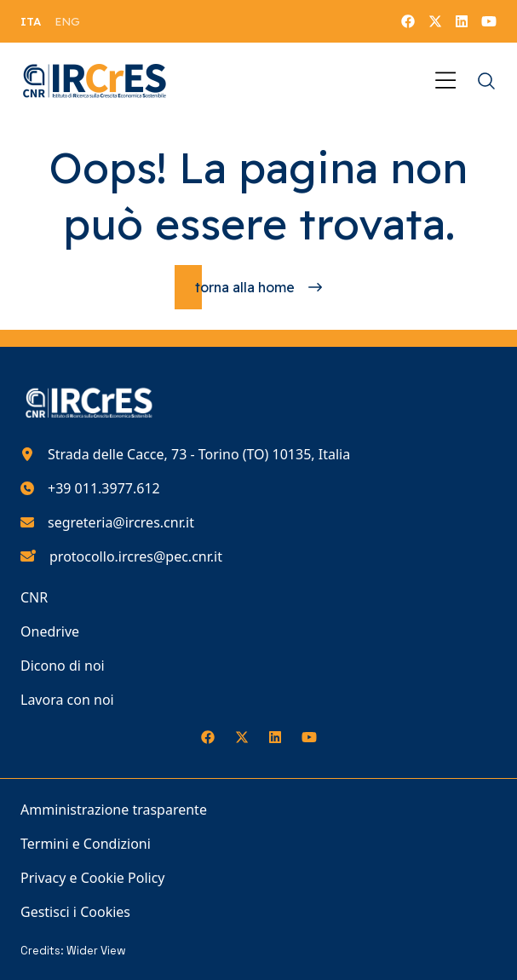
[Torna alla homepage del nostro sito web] (95, 81)
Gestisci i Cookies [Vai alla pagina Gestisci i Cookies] (75, 912)
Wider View (96, 951)
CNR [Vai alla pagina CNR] (34, 597)
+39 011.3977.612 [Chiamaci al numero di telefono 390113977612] (104, 488)
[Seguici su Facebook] (408, 21)
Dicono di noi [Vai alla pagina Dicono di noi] (63, 666)
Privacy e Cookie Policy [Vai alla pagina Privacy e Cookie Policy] (93, 878)
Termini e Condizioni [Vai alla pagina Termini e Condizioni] (86, 844)
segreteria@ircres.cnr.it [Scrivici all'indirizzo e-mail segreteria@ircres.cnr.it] (121, 522)
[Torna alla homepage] (258, 287)
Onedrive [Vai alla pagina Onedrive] (50, 631)
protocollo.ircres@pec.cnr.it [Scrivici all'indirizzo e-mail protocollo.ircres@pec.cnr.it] (136, 556)
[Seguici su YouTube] (489, 21)
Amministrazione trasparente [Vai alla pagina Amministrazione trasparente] (114, 810)
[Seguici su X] (435, 21)
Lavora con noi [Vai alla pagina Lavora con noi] (67, 700)
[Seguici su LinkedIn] (462, 21)
